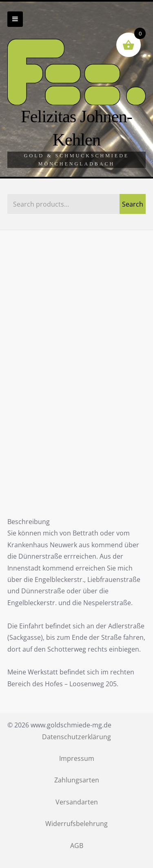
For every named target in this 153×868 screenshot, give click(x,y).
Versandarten (77, 802)
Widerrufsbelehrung (76, 824)
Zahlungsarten (77, 780)
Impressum (77, 758)
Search (133, 204)
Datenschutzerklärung (76, 737)
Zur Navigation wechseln (15, 19)
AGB (77, 846)
